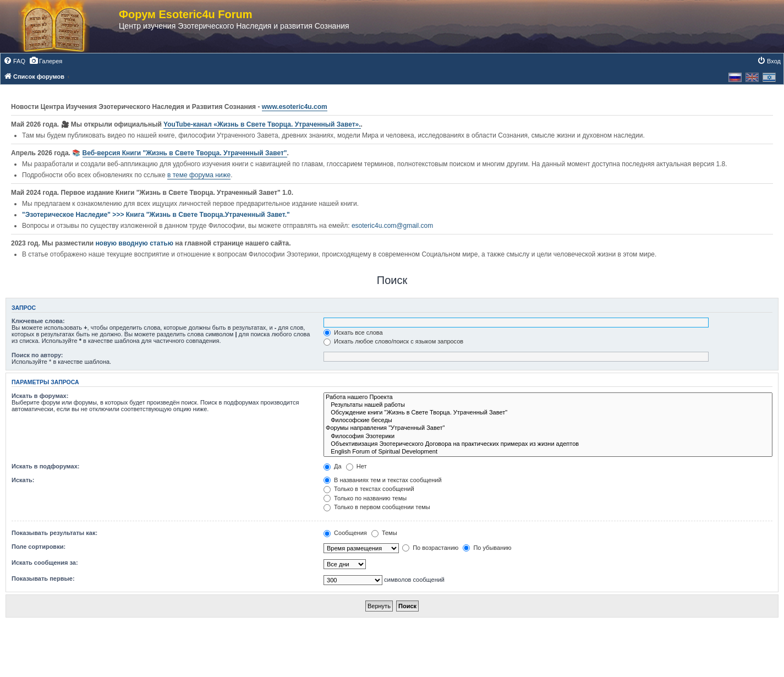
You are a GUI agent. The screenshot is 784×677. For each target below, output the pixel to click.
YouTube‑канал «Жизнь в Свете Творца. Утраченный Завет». (262, 124)
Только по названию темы (365, 498)
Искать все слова (353, 332)
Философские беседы (548, 421)
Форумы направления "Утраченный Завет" (548, 428)
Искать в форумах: (40, 396)
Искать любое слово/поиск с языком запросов (393, 341)
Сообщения (345, 533)
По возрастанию (430, 548)
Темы (384, 533)
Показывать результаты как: (54, 533)
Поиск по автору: (37, 355)
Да (333, 466)
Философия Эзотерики (548, 436)
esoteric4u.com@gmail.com (392, 226)
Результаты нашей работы (548, 405)
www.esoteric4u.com (295, 107)
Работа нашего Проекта (548, 397)
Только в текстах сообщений (369, 489)
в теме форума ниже (199, 175)
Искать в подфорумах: (46, 466)
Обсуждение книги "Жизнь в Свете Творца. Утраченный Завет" (548, 413)
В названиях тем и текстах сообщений (383, 480)
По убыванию (487, 548)
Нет (357, 466)
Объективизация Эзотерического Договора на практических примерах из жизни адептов (548, 444)
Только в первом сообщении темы (377, 507)
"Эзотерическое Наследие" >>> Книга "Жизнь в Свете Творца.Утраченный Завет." (156, 215)
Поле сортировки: (39, 547)
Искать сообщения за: (45, 563)
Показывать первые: (43, 578)
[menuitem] (14, 61)
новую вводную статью (135, 243)
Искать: (23, 480)
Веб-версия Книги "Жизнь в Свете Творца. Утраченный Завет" (185, 153)
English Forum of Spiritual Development (548, 452)
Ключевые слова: (38, 321)
